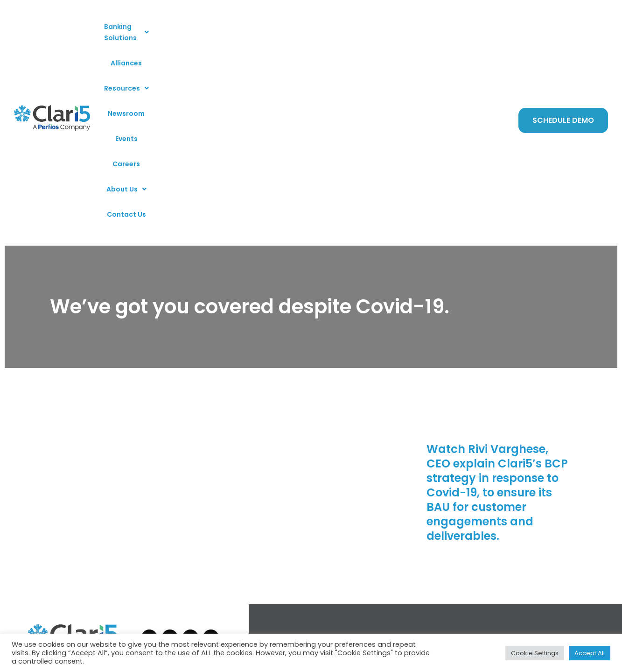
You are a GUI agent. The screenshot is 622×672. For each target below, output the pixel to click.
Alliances (211, 29)
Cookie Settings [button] (535, 653)
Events (347, 29)
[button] (150, 29)
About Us (425, 29)
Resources (258, 29)
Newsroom (308, 29)
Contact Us (474, 29)
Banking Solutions (150, 29)
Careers (381, 29)
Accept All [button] (590, 653)
